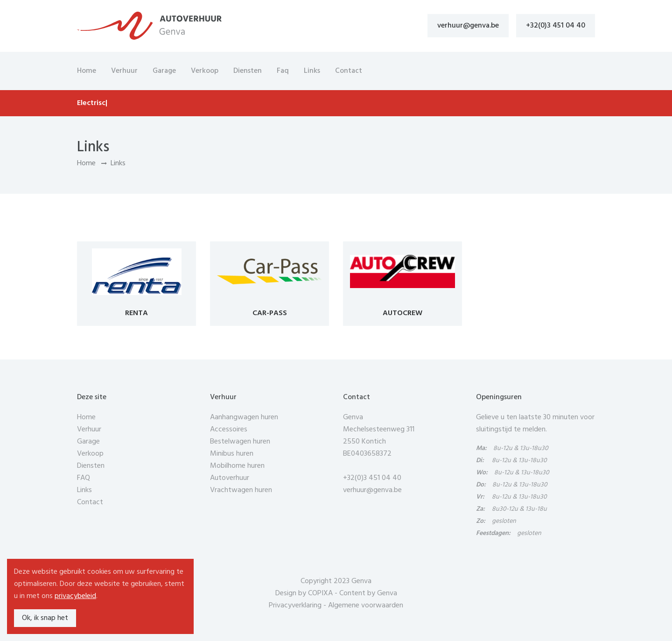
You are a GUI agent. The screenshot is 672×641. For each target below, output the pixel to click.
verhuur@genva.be (468, 26)
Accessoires (229, 430)
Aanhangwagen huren (244, 417)
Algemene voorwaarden (366, 606)
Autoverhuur (230, 478)
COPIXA (320, 593)
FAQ (84, 478)
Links (312, 71)
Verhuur (124, 71)
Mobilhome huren (237, 466)
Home (87, 71)
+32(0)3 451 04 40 (556, 26)
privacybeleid (75, 596)
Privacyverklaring (295, 606)
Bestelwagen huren (240, 442)
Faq (283, 71)
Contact (349, 71)
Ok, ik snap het (45, 618)
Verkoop (205, 71)
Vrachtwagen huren (241, 490)
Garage (164, 71)
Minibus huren (232, 454)
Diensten (248, 71)
